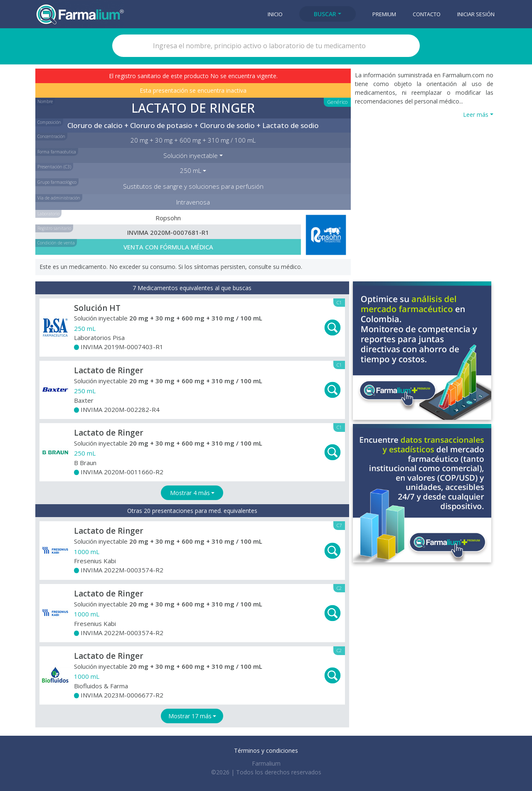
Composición (49, 122)
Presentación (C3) (54, 167)
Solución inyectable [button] (191, 155)
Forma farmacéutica (57, 152)
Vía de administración (59, 198)
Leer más (476, 115)
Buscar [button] (325, 14)
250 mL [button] (191, 170)
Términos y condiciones (266, 750)
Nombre (45, 101)
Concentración (51, 136)
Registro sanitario (54, 228)
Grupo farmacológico (57, 182)
